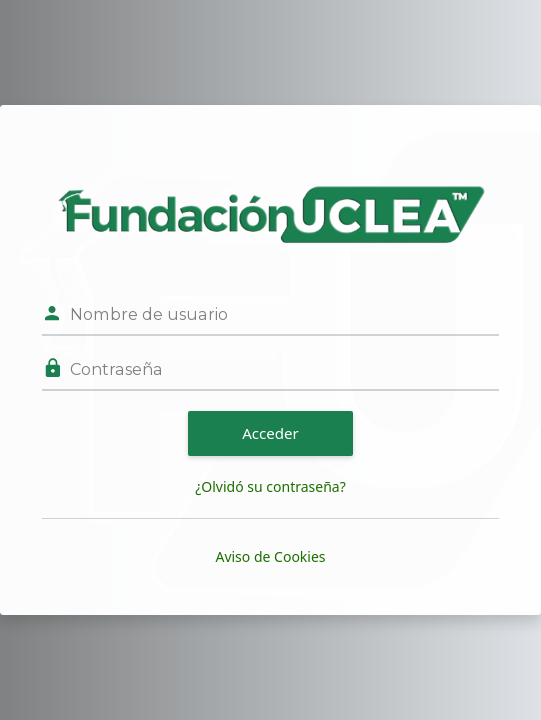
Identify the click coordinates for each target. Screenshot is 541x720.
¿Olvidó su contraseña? (270, 486)
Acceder (270, 433)
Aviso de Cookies (270, 556)
